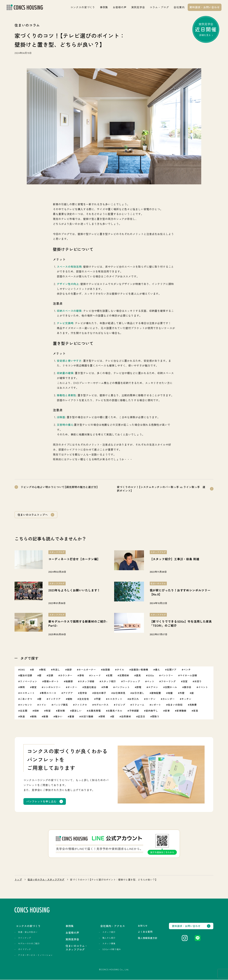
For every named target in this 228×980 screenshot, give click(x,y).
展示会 (188, 687)
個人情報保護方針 (147, 938)
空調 (51, 676)
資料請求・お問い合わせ (205, 7)
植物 (70, 699)
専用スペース (49, 693)
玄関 (110, 676)
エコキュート (27, 693)
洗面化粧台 (90, 687)
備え (157, 670)
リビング (120, 705)
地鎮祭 (69, 682)
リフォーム (138, 705)
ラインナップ (25, 938)
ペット (151, 682)
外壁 (182, 693)
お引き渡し (138, 693)
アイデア (68, 693)
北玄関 (24, 711)
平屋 (98, 699)
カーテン (151, 699)
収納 (37, 711)
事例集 (104, 7)
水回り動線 (87, 717)
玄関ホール (171, 687)
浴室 (185, 682)
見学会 (83, 693)
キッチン (186, 699)
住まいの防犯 (175, 705)
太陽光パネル (115, 711)
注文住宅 (84, 699)
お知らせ (142, 926)
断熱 (34, 717)
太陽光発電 (95, 711)
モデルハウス (101, 705)
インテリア (54, 699)
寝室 (34, 687)
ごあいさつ (26, 699)
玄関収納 (124, 676)
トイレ (43, 705)
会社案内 (179, 7)
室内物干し (152, 711)
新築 (46, 717)
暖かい (59, 717)
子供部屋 (134, 711)
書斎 (72, 717)
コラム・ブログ (159, 7)
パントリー (167, 676)
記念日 (142, 717)
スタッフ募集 (108, 944)
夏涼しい (77, 711)
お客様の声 (120, 7)
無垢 (43, 670)
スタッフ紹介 (109, 682)
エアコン (153, 687)
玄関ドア (172, 670)
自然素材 (126, 717)
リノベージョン (28, 682)
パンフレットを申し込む (41, 802)
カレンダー (169, 699)
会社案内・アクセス (112, 926)
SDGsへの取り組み (111, 950)
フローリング (168, 682)
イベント (203, 687)
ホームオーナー (87, 670)
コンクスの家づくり (83, 7)
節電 (139, 687)
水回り (198, 682)
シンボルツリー (52, 687)
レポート (156, 705)
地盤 (170, 693)
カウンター (66, 676)
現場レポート (51, 682)
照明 (103, 717)
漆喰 (82, 676)
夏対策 (61, 711)
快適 (22, 717)
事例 (22, 687)
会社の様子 (100, 693)
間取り (156, 717)
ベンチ (187, 670)
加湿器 (106, 670)
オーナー (72, 687)
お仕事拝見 (119, 693)
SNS (22, 670)
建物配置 (156, 693)
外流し (56, 670)
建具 (138, 676)
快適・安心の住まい (28, 932)
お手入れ (134, 699)
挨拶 (69, 670)
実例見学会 (138, 7)
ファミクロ (81, 705)
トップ (18, 880)
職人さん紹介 (108, 938)
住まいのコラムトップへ (33, 515)
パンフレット (122, 687)
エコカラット (115, 699)
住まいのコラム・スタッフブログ (46, 880)
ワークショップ (131, 682)
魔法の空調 (26, 676)
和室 (48, 711)
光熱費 (193, 705)
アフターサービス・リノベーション (35, 955)
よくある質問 (144, 932)
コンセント (26, 705)
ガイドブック (25, 950)
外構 (106, 687)
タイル (120, 670)
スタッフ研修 (87, 682)
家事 (167, 711)
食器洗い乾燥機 (140, 670)
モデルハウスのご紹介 (29, 944)
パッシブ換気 (61, 705)
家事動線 (181, 711)
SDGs (151, 676)
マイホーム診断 (188, 676)
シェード (96, 676)
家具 (196, 711)
